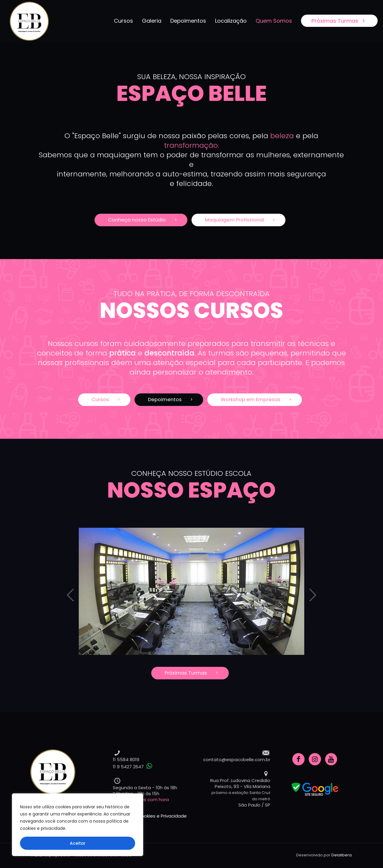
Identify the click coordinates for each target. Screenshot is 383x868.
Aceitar (78, 843)
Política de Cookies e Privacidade (150, 816)
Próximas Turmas (339, 21)
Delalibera (342, 855)
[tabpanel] (192, 591)
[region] (78, 825)
